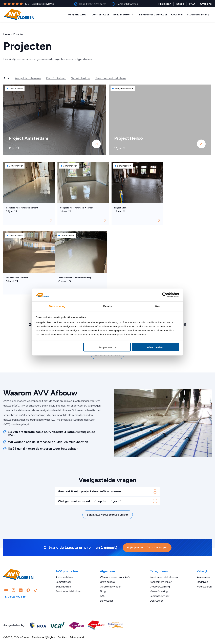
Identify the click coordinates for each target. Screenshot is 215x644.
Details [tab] (107, 306)
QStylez (50, 637)
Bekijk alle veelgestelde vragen (108, 515)
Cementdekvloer (159, 596)
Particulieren (204, 587)
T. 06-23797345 (15, 597)
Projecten (165, 4)
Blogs (180, 4)
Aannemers (204, 577)
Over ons (206, 4)
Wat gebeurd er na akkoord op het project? (89, 501)
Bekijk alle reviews (43, 4)
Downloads (107, 601)
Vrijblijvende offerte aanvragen (147, 548)
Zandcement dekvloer (153, 15)
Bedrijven (202, 582)
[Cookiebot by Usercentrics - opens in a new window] (165, 295)
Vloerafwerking (159, 591)
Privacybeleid (77, 637)
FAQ (192, 4)
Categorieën (159, 571)
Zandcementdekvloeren (164, 577)
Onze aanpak (107, 582)
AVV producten (67, 571)
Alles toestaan (156, 347)
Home (7, 34)
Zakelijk (202, 571)
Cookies (62, 637)
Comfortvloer (100, 15)
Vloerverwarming (198, 15)
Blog (103, 591)
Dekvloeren (157, 601)
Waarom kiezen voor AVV (115, 577)
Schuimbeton (122, 15)
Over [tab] (158, 306)
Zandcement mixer (161, 582)
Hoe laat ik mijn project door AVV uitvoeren (89, 491)
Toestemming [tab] (57, 306)
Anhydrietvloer (78, 15)
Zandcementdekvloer (68, 591)
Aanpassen (107, 347)
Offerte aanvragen (111, 587)
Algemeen (107, 571)
